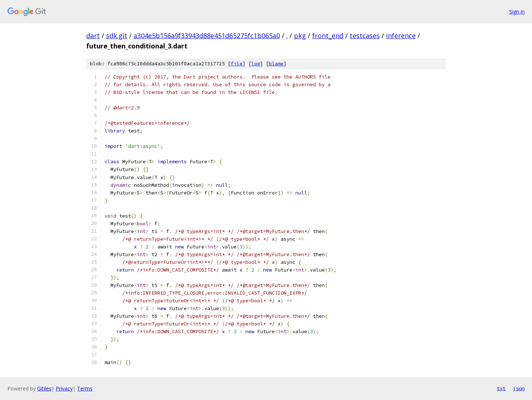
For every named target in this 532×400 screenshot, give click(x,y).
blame (276, 64)
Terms (85, 388)
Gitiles (44, 388)
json (519, 388)
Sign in (517, 12)
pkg (300, 36)
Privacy (64, 388)
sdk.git (117, 36)
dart (93, 36)
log (256, 64)
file (237, 64)
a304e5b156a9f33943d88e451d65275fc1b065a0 (207, 36)
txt (501, 388)
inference (401, 36)
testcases (365, 36)
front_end (328, 36)
